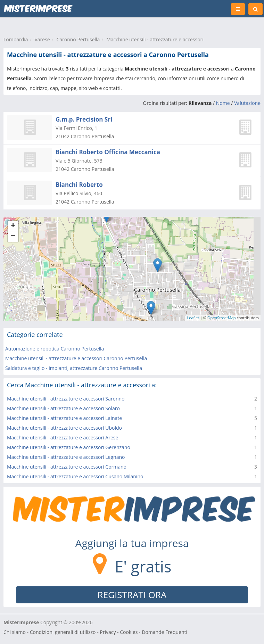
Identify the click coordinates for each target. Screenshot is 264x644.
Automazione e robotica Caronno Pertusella (55, 349)
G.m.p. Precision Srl (84, 119)
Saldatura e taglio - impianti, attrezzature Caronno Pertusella (74, 368)
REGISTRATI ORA (132, 595)
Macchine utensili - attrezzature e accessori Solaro (63, 408)
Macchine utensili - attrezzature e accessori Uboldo (64, 428)
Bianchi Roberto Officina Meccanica (108, 152)
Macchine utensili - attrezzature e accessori (155, 39)
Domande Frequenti (164, 632)
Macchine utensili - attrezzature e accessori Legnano (66, 457)
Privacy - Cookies (119, 632)
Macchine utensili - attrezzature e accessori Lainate (64, 418)
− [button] (13, 237)
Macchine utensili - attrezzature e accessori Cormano (67, 467)
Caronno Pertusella (78, 39)
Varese (42, 39)
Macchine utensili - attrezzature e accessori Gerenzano (69, 447)
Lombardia (16, 39)
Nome (223, 103)
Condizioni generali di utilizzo (63, 632)
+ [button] (13, 226)
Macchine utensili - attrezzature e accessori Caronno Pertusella (76, 358)
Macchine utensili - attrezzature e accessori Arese (63, 437)
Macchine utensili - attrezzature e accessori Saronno (66, 399)
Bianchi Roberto (79, 185)
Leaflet (193, 318)
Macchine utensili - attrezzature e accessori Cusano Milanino (75, 476)
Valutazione (247, 103)
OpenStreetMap (222, 318)
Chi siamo (15, 632)
